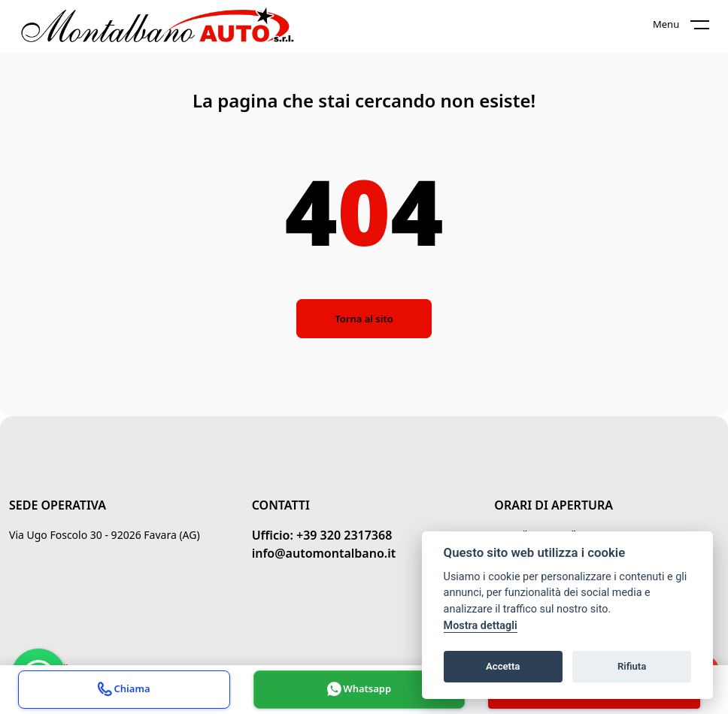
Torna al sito (364, 319)
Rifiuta (632, 666)
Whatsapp (359, 691)
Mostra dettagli (481, 626)
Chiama (124, 691)
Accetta (503, 666)
